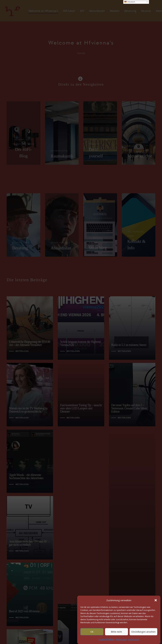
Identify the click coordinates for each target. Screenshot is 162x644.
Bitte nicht (116, 632)
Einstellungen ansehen (143, 632)
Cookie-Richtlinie (106, 639)
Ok (92, 632)
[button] (156, 600)
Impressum (121, 639)
